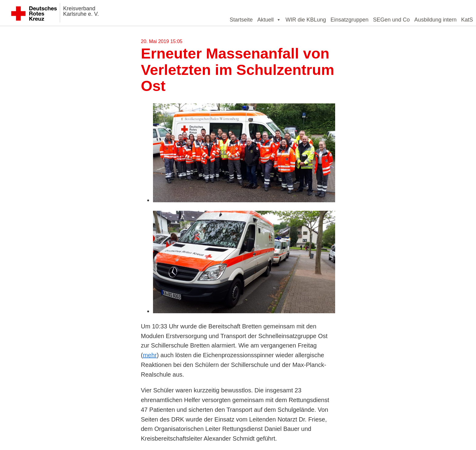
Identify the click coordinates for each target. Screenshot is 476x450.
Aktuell (269, 20)
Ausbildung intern (435, 20)
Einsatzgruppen (350, 20)
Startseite (241, 20)
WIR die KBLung (306, 20)
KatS (467, 20)
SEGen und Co (391, 20)
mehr (150, 355)
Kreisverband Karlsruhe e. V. (81, 11)
